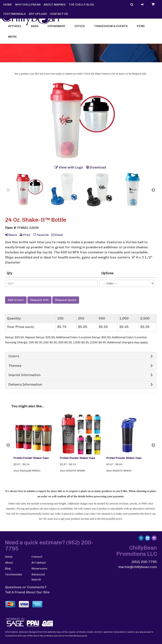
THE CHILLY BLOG (81, 5)
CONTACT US (59, 14)
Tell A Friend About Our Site (27, 592)
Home (9, 557)
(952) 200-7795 (144, 562)
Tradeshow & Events (112, 27)
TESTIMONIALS (14, 14)
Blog (8, 569)
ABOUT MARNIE (55, 5)
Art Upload (38, 563)
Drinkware (58, 27)
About (9, 563)
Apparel (16, 27)
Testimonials (14, 574)
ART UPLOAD (38, 14)
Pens (142, 27)
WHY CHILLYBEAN (28, 5)
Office (81, 27)
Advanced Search (38, 577)
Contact (37, 557)
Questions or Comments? (26, 587)
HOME (8, 5)
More (14, 38)
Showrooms (39, 569)
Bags (36, 27)
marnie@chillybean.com (138, 567)
